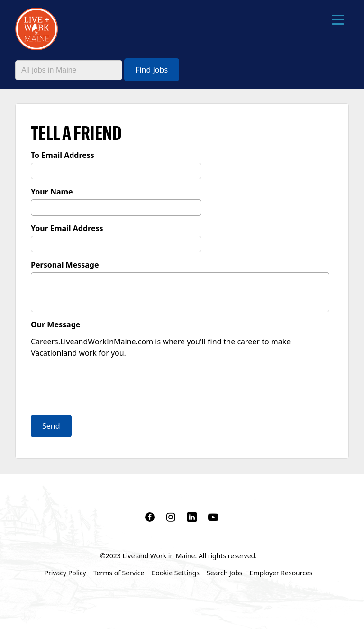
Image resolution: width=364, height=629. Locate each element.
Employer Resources (281, 573)
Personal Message (65, 265)
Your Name (52, 192)
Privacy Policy (65, 573)
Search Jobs (225, 573)
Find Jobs (152, 70)
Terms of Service (119, 573)
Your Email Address (67, 228)
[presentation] (103, 388)
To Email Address (63, 155)
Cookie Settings (175, 573)
